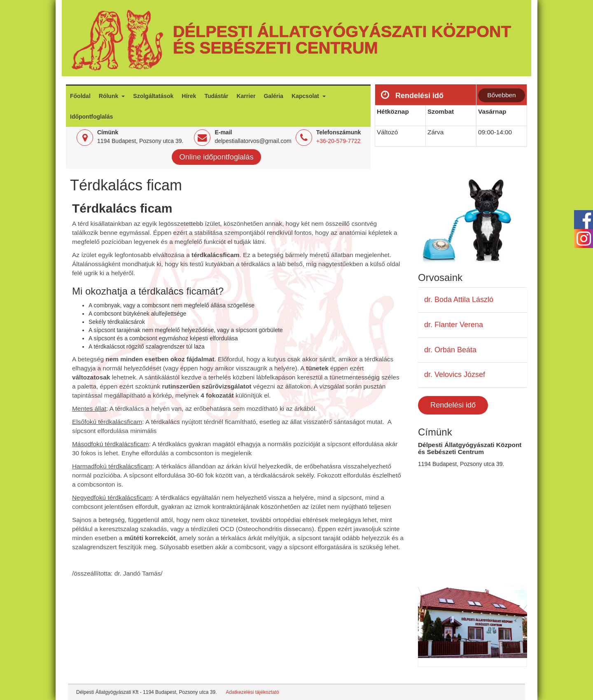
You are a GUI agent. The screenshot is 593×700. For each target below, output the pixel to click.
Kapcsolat (306, 96)
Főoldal (80, 96)
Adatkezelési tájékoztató (252, 692)
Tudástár (216, 96)
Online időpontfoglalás (217, 157)
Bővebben (501, 95)
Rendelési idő (453, 405)
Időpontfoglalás (91, 117)
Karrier (246, 96)
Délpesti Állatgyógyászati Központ (342, 31)
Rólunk (109, 96)
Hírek (189, 96)
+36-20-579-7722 (339, 141)
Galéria (273, 96)
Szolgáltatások (153, 96)
